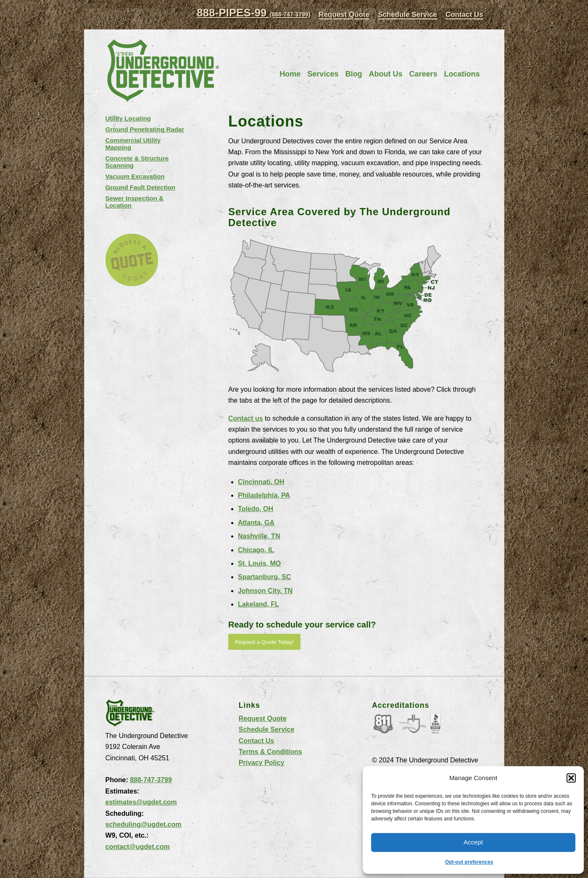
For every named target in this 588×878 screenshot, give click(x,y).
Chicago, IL (256, 550)
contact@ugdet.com (138, 847)
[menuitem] (344, 15)
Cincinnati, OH (261, 482)
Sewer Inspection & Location (134, 202)
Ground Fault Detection (141, 187)
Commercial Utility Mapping (133, 144)
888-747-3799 (151, 780)
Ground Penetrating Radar (145, 129)
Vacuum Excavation (135, 176)
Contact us (246, 418)
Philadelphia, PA (264, 495)
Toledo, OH (256, 509)
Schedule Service (407, 15)
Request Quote (344, 15)
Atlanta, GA (256, 523)
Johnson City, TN (265, 591)
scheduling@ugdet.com (144, 824)
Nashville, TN (259, 536)
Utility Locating (128, 118)
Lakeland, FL (258, 604)
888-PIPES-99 (253, 13)
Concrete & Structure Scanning (137, 162)
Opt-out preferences (469, 862)
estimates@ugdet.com (141, 802)
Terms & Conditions (270, 752)
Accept (473, 842)
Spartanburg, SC (264, 577)
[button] (571, 778)
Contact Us (464, 15)
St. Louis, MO (259, 563)
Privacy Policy (262, 763)
